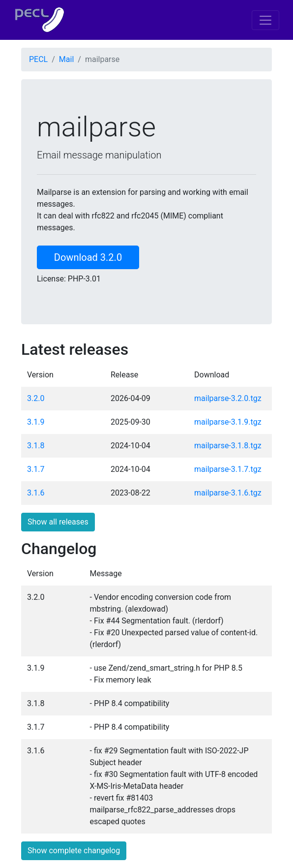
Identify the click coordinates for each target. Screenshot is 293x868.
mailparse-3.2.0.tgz (228, 398)
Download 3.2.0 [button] (88, 257)
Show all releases (58, 522)
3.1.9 (36, 422)
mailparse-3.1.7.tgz (228, 469)
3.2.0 (36, 398)
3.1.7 (36, 469)
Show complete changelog (74, 851)
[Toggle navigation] (265, 20)
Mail (66, 59)
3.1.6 (36, 493)
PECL (38, 59)
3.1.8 (36, 446)
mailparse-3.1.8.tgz (228, 446)
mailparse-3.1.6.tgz (228, 493)
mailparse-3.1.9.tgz (228, 422)
